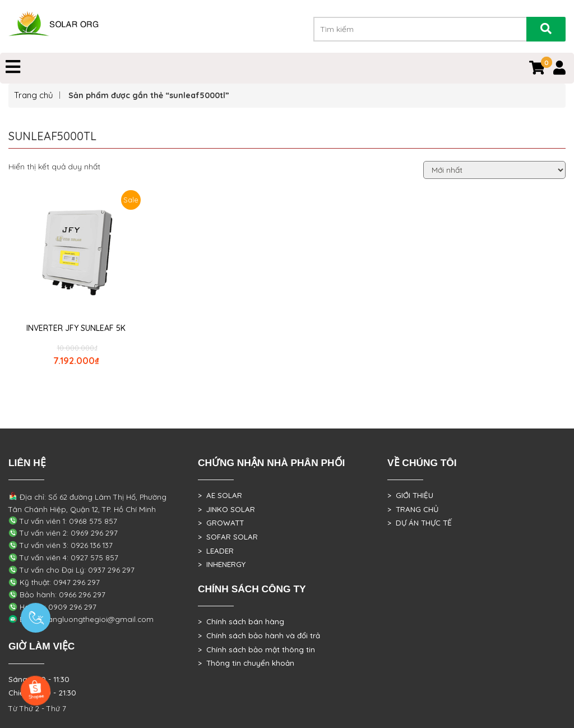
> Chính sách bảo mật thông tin (256, 649)
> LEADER (216, 551)
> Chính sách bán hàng (241, 621)
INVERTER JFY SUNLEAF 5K (76, 328)
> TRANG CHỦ (413, 509)
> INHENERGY (222, 564)
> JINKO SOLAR (226, 509)
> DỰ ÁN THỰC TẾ (420, 523)
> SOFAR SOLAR (228, 537)
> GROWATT (221, 523)
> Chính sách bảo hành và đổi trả (259, 635)
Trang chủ (34, 95)
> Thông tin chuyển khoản (246, 663)
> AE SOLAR (220, 495)
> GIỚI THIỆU (410, 495)
